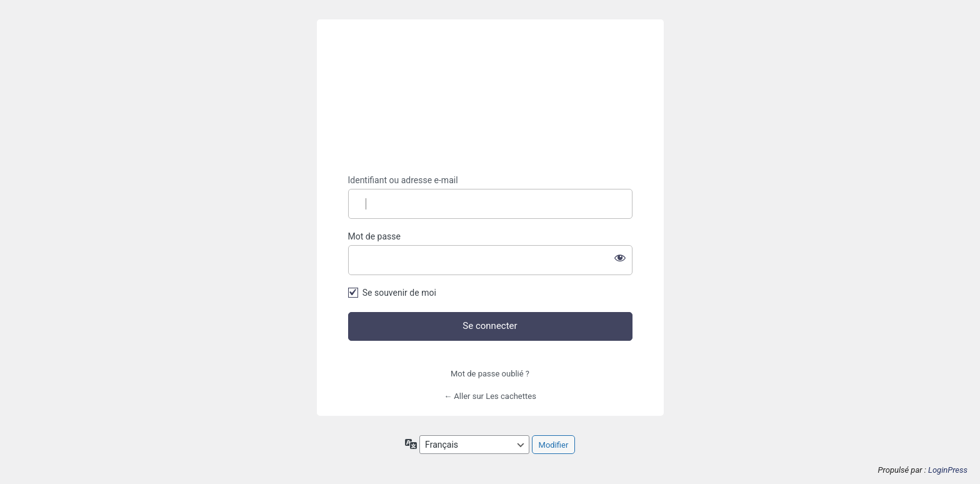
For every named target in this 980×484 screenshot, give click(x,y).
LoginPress (948, 470)
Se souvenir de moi (399, 293)
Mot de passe (374, 236)
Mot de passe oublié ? (490, 374)
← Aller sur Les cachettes (490, 396)
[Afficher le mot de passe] (620, 258)
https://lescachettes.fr (490, 97)
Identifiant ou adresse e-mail (403, 180)
